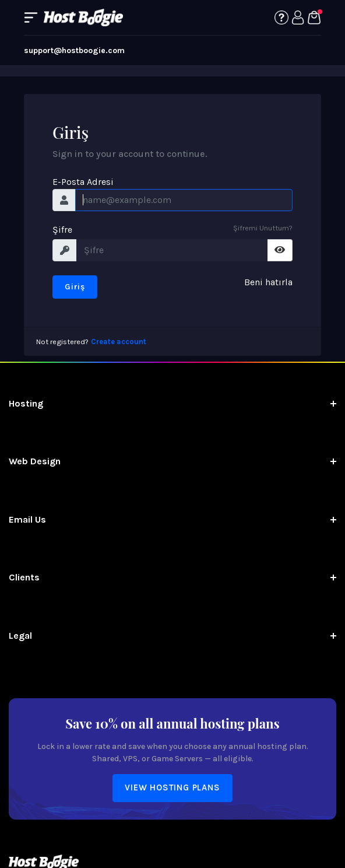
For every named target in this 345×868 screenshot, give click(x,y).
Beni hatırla (268, 282)
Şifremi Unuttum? (263, 228)
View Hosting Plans (172, 787)
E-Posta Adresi (83, 182)
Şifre (62, 230)
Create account (119, 342)
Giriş (75, 287)
